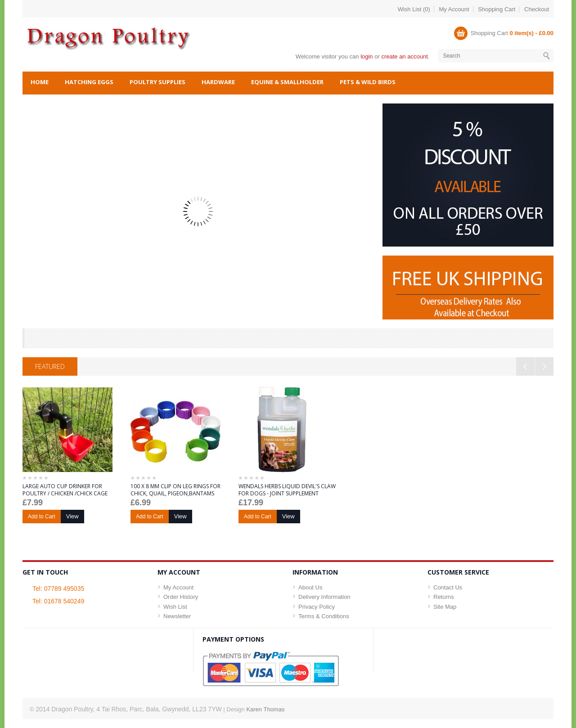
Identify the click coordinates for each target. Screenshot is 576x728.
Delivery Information (324, 597)
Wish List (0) (414, 9)
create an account (404, 56)
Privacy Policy (317, 607)
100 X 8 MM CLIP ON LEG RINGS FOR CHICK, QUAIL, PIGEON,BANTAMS (175, 490)
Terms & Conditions (324, 616)
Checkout (537, 9)
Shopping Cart (497, 9)
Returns (444, 597)
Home (40, 82)
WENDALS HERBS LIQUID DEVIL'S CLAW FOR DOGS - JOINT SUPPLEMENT (287, 490)
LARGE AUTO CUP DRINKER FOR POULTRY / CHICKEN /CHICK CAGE (65, 490)
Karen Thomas (265, 709)
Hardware (218, 82)
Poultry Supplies (157, 82)
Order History (181, 597)
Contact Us (448, 587)
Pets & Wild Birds (368, 82)
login (367, 56)
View (72, 516)
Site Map (445, 607)
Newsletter (177, 616)
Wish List (175, 607)
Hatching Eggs (89, 82)
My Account (454, 9)
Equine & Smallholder (287, 82)
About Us (310, 587)
